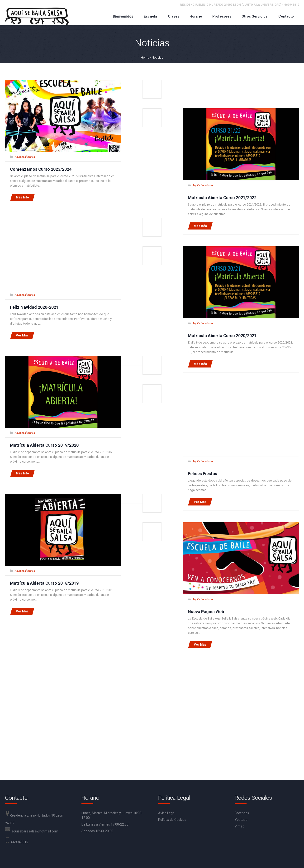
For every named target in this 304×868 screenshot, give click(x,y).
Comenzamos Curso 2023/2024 (41, 169)
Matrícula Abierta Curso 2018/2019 (44, 583)
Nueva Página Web (206, 612)
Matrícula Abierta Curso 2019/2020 (44, 445)
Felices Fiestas (202, 474)
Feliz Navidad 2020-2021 (34, 307)
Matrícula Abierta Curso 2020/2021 (222, 336)
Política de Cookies (172, 709)
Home (145, 57)
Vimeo (240, 716)
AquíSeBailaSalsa (25, 157)
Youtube (241, 709)
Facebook (242, 703)
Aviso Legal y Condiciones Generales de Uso (81, 849)
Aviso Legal (167, 703)
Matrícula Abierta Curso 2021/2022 (222, 198)
